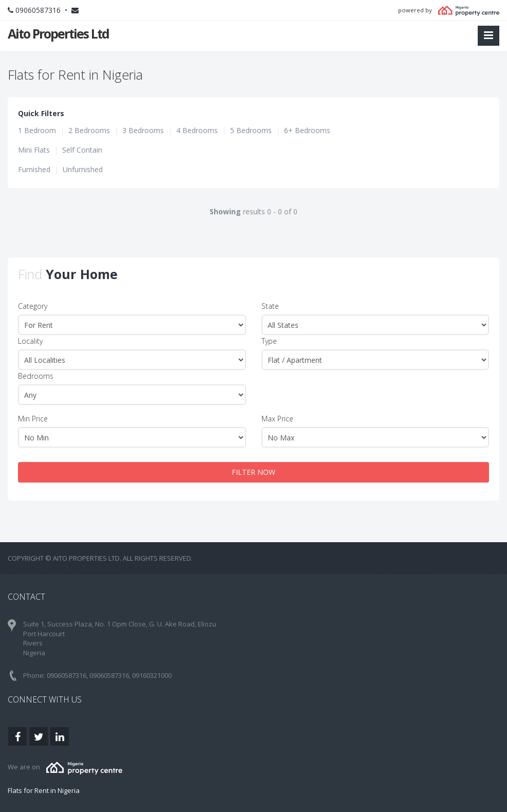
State (270, 306)
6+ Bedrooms (307, 130)
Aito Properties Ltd (58, 33)
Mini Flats (34, 150)
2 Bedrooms (89, 130)
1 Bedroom (37, 130)
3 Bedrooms (143, 130)
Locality (30, 341)
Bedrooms (36, 376)
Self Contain (82, 150)
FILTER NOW (254, 472)
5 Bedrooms (251, 130)
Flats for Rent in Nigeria (44, 790)
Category (33, 306)
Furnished (34, 169)
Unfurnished (83, 169)
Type (269, 341)
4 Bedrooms (197, 130)
